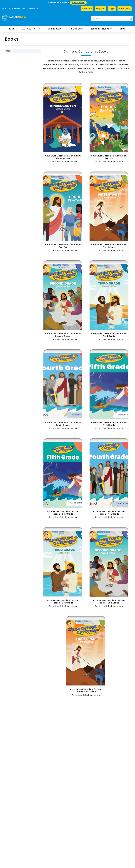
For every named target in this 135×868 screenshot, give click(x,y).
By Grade (13, 66)
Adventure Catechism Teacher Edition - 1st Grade (86, 690)
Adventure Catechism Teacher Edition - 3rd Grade (63, 602)
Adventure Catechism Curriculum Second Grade (63, 335)
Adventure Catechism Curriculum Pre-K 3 (109, 157)
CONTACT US (34, 9)
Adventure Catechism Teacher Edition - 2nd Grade (109, 602)
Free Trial (87, 9)
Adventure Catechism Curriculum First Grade (109, 246)
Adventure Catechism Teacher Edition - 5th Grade (63, 513)
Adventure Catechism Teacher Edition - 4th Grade (109, 513)
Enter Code (125, 9)
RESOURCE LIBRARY (101, 29)
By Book (13, 73)
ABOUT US (6, 9)
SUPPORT (16, 9)
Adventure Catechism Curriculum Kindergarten (63, 157)
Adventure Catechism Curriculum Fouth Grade (63, 424)
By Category (16, 79)
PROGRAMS (76, 29)
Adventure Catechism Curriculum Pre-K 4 (63, 246)
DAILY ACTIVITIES (31, 29)
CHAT (24, 9)
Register (100, 9)
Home (11, 29)
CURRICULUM (55, 29)
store (123, 29)
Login (112, 9)
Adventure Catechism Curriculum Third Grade (109, 335)
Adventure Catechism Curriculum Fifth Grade (109, 424)
